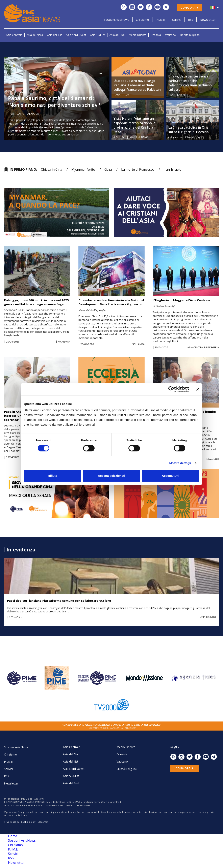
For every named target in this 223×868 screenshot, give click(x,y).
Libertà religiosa (190, 35)
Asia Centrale (14, 35)
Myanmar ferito (83, 169)
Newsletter (208, 20)
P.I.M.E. (161, 20)
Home (13, 836)
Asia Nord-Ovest (76, 35)
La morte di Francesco (138, 169)
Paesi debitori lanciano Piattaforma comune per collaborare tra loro (59, 601)
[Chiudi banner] (198, 389)
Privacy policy (11, 822)
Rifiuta (53, 476)
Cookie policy (28, 822)
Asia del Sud (117, 35)
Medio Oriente (138, 35)
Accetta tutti (170, 476)
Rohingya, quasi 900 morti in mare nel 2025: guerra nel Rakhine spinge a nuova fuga (37, 302)
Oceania (156, 35)
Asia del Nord (35, 35)
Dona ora (190, 8)
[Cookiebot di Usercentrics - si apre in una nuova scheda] (171, 389)
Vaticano (170, 35)
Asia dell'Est (54, 35)
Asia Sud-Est (98, 35)
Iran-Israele (172, 169)
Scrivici (177, 20)
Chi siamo (142, 20)
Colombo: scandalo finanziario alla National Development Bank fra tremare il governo (111, 302)
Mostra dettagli (180, 463)
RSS (191, 20)
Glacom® (43, 822)
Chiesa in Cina (52, 169)
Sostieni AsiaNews (117, 20)
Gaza (108, 169)
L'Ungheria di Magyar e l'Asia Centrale (181, 300)
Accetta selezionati (111, 476)
